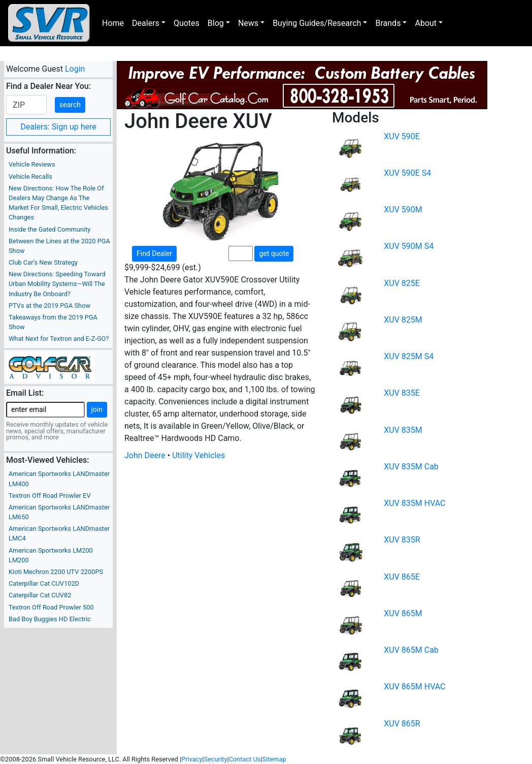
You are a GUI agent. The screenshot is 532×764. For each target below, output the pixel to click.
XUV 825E (402, 283)
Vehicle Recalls (30, 177)
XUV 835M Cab (411, 467)
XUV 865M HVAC (414, 687)
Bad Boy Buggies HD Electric (50, 619)
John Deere (145, 455)
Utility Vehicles (198, 455)
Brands (388, 23)
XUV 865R (402, 724)
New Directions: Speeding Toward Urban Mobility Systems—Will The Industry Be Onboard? (57, 284)
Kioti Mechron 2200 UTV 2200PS (56, 572)
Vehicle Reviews (32, 164)
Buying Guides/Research (317, 23)
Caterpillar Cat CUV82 (40, 595)
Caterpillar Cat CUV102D (44, 583)
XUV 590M (403, 210)
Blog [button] (216, 23)
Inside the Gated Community (49, 229)
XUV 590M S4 (409, 246)
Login (75, 69)
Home (113, 23)
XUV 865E (402, 577)
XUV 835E (402, 393)
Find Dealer (154, 253)
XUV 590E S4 (407, 173)
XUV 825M (403, 320)
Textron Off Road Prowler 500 (51, 607)
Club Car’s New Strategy (43, 262)
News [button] (248, 23)
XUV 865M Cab (411, 650)
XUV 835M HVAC (414, 503)
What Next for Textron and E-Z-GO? (59, 339)
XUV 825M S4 (409, 356)
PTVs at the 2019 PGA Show (49, 306)
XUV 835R (402, 540)
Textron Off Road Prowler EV (50, 496)
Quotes (187, 23)
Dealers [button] (146, 23)
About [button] (426, 23)
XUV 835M (403, 430)
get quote (274, 253)
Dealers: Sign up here (58, 127)
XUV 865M (403, 613)
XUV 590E (402, 136)
